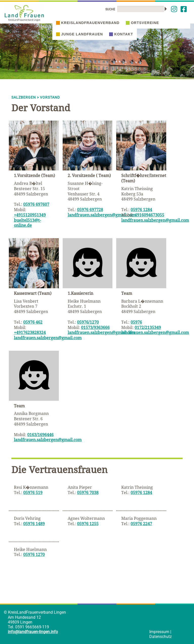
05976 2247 (141, 524)
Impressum (159, 632)
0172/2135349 (148, 327)
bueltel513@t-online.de (27, 223)
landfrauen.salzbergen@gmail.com (102, 215)
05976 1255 (88, 524)
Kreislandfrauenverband (88, 23)
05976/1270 (88, 322)
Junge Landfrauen (79, 34)
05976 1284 (141, 210)
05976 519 (33, 493)
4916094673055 (149, 215)
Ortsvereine (142, 23)
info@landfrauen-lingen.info (33, 632)
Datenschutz (161, 637)
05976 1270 (34, 554)
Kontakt (121, 34)
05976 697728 (90, 210)
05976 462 (33, 322)
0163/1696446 (40, 435)
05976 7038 (88, 493)
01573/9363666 (95, 327)
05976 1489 (34, 524)
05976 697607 (36, 204)
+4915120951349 (30, 215)
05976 (136, 322)
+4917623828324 (30, 332)
